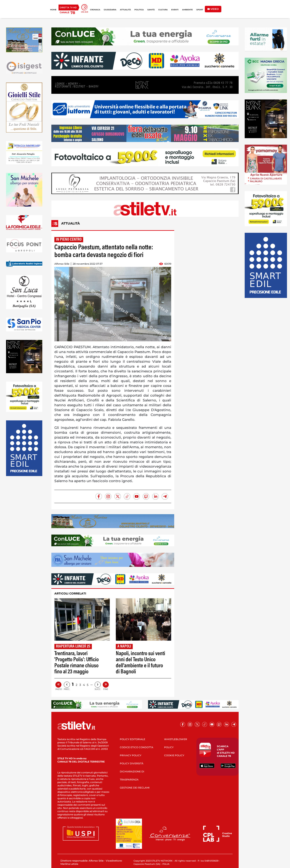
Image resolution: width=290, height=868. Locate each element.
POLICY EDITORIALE (133, 739)
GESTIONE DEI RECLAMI (135, 788)
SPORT (200, 10)
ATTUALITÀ (125, 10)
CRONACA (95, 10)
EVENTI (175, 10)
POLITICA (139, 10)
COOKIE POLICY (174, 755)
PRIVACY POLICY (131, 755)
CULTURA (163, 10)
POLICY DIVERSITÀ (132, 763)
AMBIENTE (187, 10)
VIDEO (213, 9)
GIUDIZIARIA (110, 10)
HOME (53, 10)
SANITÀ (151, 10)
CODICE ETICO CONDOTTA (137, 747)
